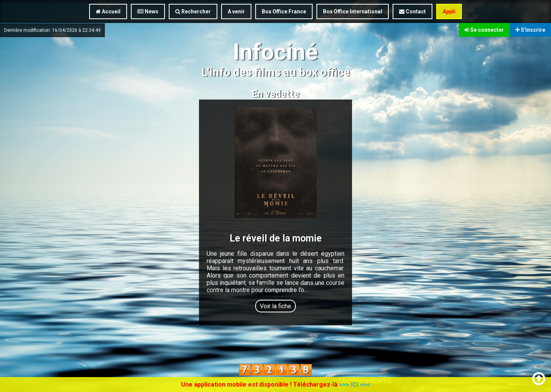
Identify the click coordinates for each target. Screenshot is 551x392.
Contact (412, 11)
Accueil (108, 11)
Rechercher (193, 11)
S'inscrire (530, 30)
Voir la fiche (275, 306)
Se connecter (484, 30)
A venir (236, 11)
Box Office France (284, 11)
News (148, 11)
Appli (449, 11)
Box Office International (353, 11)
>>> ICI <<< (355, 385)
